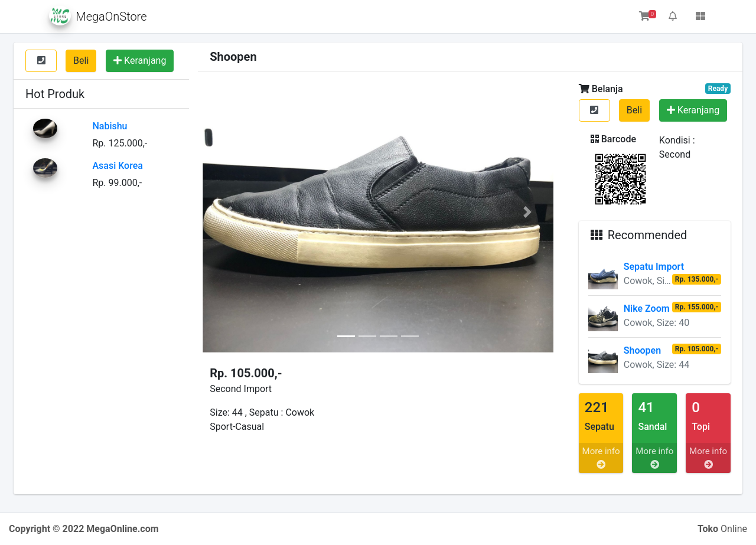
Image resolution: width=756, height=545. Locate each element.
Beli (81, 61)
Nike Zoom (647, 309)
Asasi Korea (117, 166)
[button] (229, 212)
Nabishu (110, 126)
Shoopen (642, 350)
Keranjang (140, 61)
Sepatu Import (654, 267)
